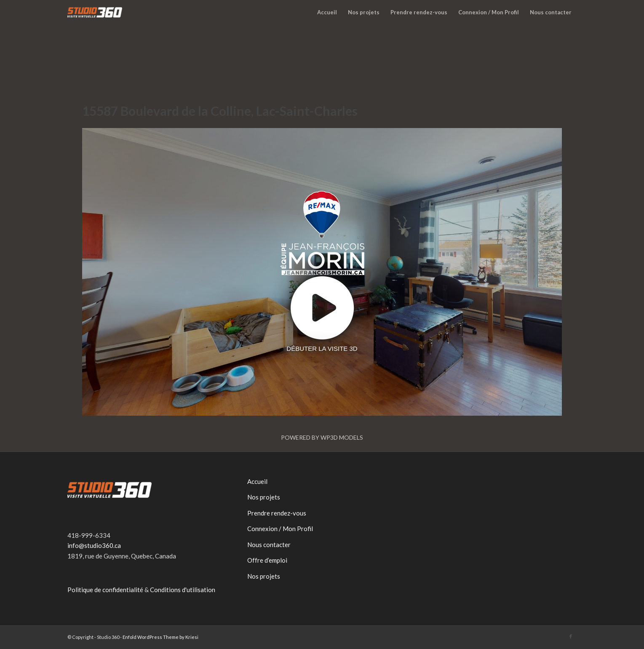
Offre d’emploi (267, 560)
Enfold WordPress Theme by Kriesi (160, 637)
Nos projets (264, 497)
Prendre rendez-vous (277, 513)
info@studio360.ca (94, 545)
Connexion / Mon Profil (280, 529)
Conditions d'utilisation (183, 590)
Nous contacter (269, 545)
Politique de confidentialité (105, 590)
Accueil (257, 481)
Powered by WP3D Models (322, 437)
